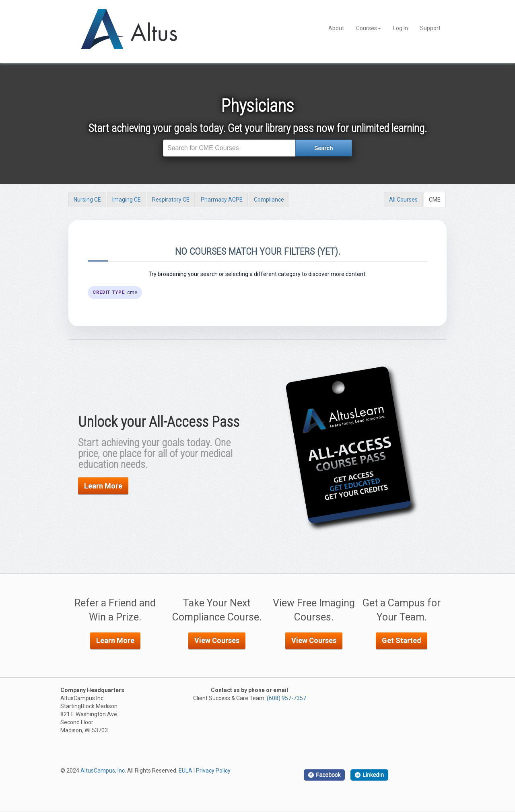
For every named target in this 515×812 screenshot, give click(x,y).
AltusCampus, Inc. (103, 771)
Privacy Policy (213, 771)
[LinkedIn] (369, 775)
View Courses (217, 640)
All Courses (403, 200)
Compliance (269, 200)
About (336, 28)
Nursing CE (87, 200)
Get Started (402, 640)
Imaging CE (127, 200)
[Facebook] (324, 775)
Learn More (103, 486)
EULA (185, 771)
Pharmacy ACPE (222, 200)
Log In (401, 28)
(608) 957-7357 (286, 698)
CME (435, 200)
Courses (369, 28)
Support (430, 28)
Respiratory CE (171, 200)
